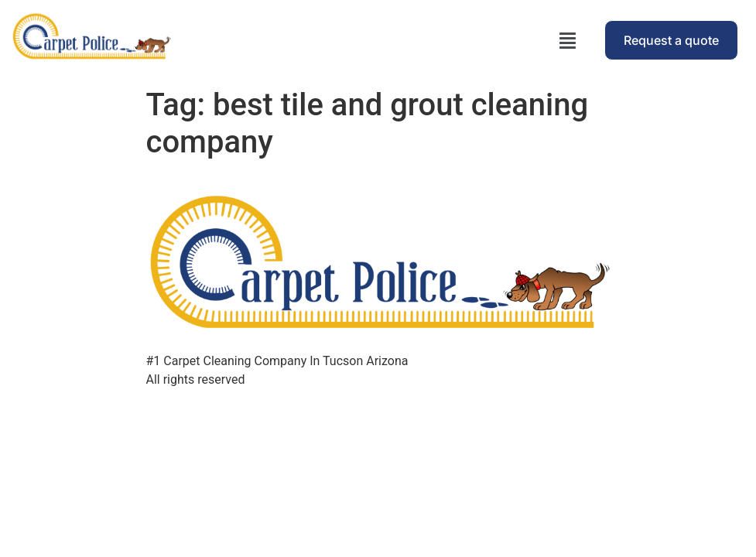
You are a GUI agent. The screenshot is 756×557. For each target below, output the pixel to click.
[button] (568, 40)
